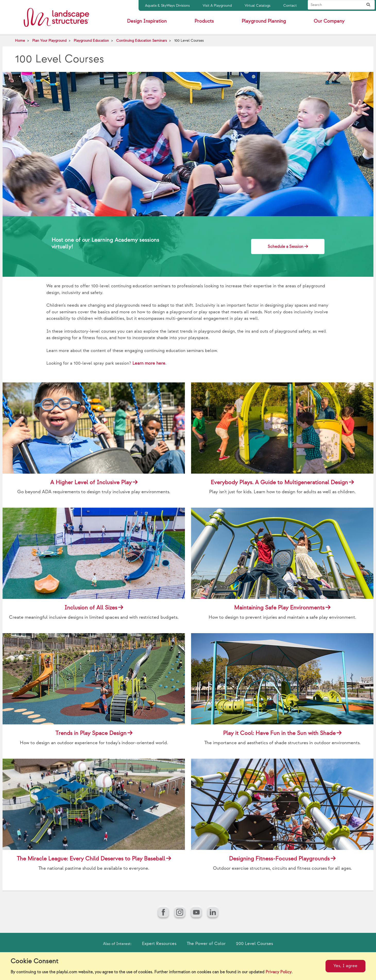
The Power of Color (206, 944)
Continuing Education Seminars (142, 41)
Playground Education (91, 41)
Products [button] (204, 21)
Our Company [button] (329, 21)
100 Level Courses (189, 41)
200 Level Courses (254, 944)
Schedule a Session (285, 247)
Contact (290, 6)
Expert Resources (159, 944)
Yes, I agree (345, 966)
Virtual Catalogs (258, 6)
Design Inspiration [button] (147, 21)
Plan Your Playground (49, 41)
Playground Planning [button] (264, 21)
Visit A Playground (217, 6)
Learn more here (149, 363)
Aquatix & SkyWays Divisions (167, 6)
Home (20, 41)
